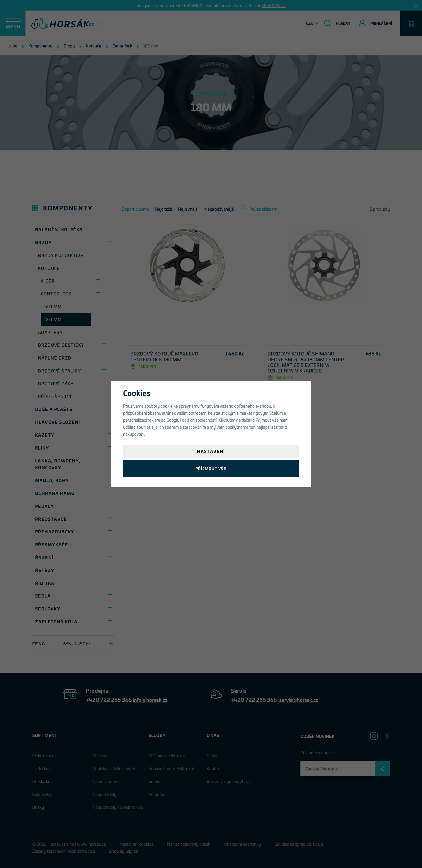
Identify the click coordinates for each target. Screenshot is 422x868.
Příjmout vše (211, 468)
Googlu (173, 420)
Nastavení (211, 451)
